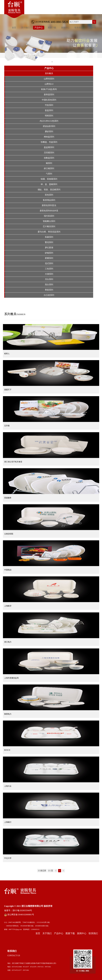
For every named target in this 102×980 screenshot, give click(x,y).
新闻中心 (65, 28)
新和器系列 (49, 95)
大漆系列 (49, 274)
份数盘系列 (49, 158)
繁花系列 (49, 242)
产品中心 (39, 28)
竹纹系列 (49, 105)
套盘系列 (49, 110)
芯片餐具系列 (49, 226)
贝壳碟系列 (49, 153)
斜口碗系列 (49, 168)
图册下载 (52, 28)
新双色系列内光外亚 (49, 211)
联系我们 (79, 28)
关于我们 (25, 28)
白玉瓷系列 (49, 295)
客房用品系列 (49, 200)
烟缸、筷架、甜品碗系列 (49, 190)
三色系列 (49, 269)
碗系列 (49, 163)
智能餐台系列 (49, 221)
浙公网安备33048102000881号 (19, 915)
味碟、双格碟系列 (49, 179)
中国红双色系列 (49, 100)
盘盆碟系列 (49, 147)
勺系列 (49, 174)
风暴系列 (49, 237)
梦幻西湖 (49, 248)
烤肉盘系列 (49, 137)
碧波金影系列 (49, 126)
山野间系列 (49, 79)
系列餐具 (49, 73)
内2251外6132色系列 (49, 121)
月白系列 (49, 279)
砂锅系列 (49, 253)
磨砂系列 (49, 131)
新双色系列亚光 (49, 205)
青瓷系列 (49, 290)
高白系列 (49, 285)
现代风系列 (49, 216)
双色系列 (49, 195)
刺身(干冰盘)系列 (49, 89)
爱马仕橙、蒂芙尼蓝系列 (49, 232)
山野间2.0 (49, 84)
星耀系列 (49, 258)
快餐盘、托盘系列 (49, 142)
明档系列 (49, 116)
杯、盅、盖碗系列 (49, 184)
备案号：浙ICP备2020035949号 (18, 910)
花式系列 (49, 263)
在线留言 (92, 28)
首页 (14, 28)
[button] (50, 62)
